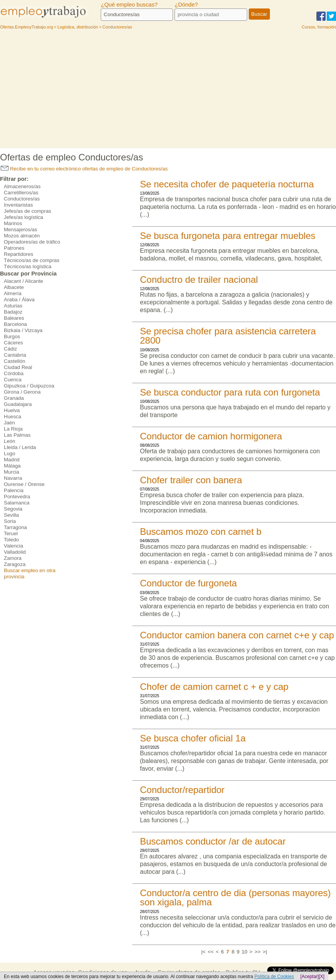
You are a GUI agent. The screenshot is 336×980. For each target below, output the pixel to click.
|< (203, 952)
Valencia (13, 546)
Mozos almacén (22, 236)
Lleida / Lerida (20, 447)
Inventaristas (18, 205)
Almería (13, 293)
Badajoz (13, 312)
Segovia (13, 509)
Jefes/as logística (23, 217)
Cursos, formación (319, 27)
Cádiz (10, 349)
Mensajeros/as (21, 230)
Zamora (13, 558)
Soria (10, 521)
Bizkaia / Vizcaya (23, 330)
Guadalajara (18, 404)
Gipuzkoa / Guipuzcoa (29, 386)
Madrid (12, 460)
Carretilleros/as (21, 193)
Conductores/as (22, 199)
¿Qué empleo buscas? (129, 5)
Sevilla (11, 515)
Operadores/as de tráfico (32, 242)
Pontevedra (17, 497)
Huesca (12, 417)
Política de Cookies (274, 977)
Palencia (14, 490)
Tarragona (15, 527)
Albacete (14, 287)
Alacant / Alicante (23, 281)
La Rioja (13, 429)
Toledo (11, 540)
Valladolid (15, 552)
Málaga (12, 466)
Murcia (12, 472)
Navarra (13, 478)
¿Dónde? (186, 5)
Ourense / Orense (24, 484)
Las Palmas (17, 435)
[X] (322, 977)
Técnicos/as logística (28, 266)
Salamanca (17, 503)
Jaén (9, 423)
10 (244, 952)
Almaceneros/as (22, 186)
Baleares (14, 318)
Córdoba (14, 373)
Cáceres (13, 343)
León (10, 441)
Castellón (15, 361)
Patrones (14, 248)
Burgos (12, 336)
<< (211, 952)
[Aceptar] (309, 977)
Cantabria (15, 355)
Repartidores (18, 254)
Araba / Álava (19, 300)
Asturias (13, 306)
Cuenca (13, 380)
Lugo (10, 453)
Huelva (12, 410)
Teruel (11, 533)
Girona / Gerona (22, 392)
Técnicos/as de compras (32, 260)
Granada (14, 398)
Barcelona (15, 324)
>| (265, 952)
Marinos (13, 223)
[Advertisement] (168, 90)
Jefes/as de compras (27, 211)
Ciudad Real (18, 367)
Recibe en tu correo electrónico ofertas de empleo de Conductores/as (84, 169)
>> (258, 952)
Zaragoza (15, 564)
